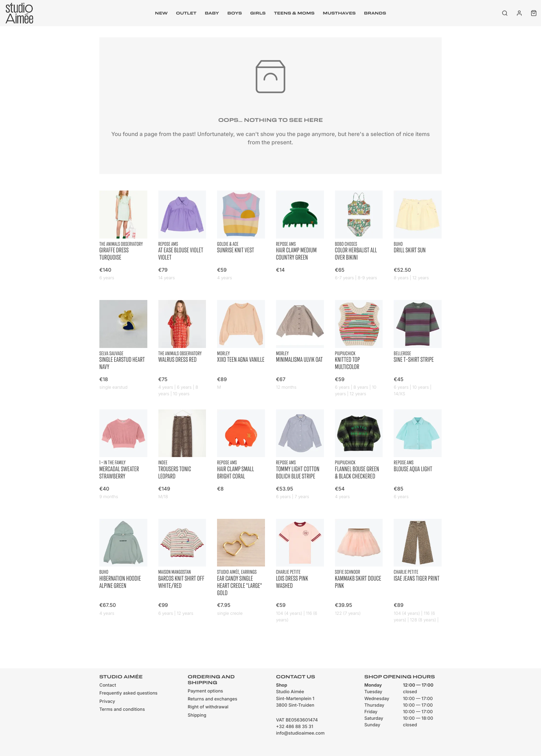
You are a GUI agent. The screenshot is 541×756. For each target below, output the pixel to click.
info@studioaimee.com (300, 733)
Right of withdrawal (208, 707)
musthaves (339, 13)
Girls (258, 13)
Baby (212, 13)
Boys (235, 13)
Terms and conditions (122, 710)
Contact (108, 685)
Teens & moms (294, 13)
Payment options (205, 691)
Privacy (107, 702)
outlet (186, 13)
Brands (375, 13)
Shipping (197, 715)
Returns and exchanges (213, 699)
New (161, 13)
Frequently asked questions (128, 693)
